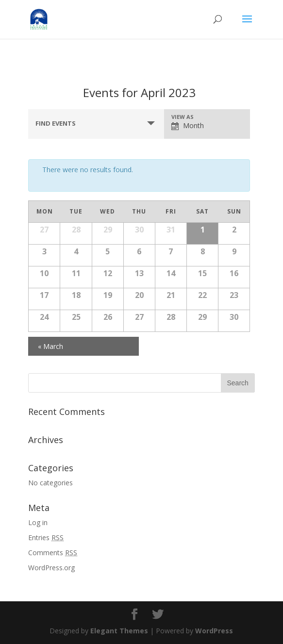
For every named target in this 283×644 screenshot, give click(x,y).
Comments (53, 553)
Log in (38, 522)
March (50, 346)
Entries (46, 537)
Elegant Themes (119, 631)
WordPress (214, 631)
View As (183, 117)
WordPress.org (51, 568)
